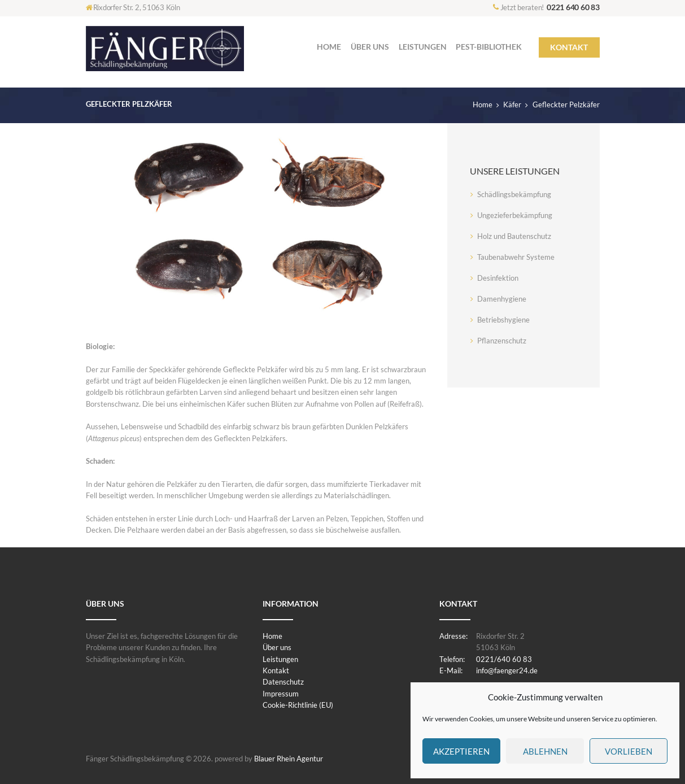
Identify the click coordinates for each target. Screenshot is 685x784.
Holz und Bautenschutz (514, 236)
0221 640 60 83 (573, 7)
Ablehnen (545, 751)
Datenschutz (283, 682)
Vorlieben (629, 751)
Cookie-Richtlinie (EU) (298, 705)
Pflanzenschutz (502, 341)
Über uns (277, 647)
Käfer (512, 104)
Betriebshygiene (503, 320)
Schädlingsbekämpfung (514, 194)
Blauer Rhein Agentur (289, 759)
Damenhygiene (502, 299)
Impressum (281, 694)
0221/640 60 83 (504, 659)
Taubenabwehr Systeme (516, 257)
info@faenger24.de (507, 670)
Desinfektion (498, 278)
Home (483, 104)
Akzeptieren (461, 751)
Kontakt (276, 670)
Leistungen (280, 659)
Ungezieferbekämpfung (515, 215)
